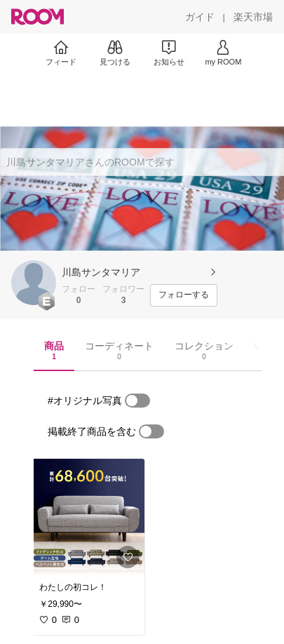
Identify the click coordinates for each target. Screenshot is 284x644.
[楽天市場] (253, 17)
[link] (88, 516)
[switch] (137, 401)
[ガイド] (200, 17)
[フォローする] (184, 295)
